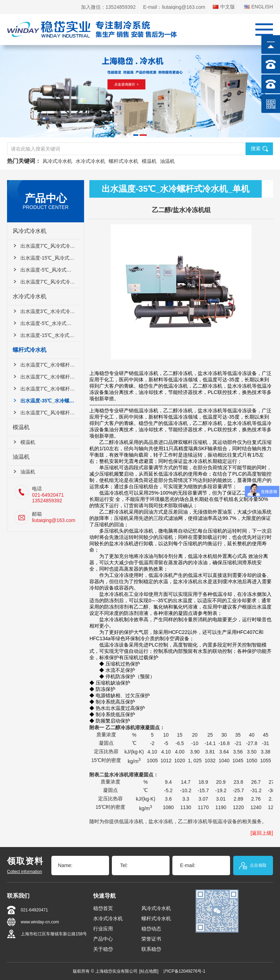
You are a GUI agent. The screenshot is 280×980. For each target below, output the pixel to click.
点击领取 (253, 866)
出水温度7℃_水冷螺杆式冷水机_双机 (46, 377)
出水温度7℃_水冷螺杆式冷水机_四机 (46, 389)
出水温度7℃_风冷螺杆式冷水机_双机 (46, 413)
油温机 (167, 161)
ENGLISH (259, 7)
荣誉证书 (151, 939)
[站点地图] (149, 971)
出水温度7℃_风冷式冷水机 (46, 246)
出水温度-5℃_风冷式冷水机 (46, 270)
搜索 (259, 149)
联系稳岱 (151, 949)
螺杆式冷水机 (123, 161)
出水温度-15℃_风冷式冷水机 (46, 258)
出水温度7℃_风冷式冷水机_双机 (46, 282)
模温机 (149, 161)
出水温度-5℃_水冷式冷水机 (46, 323)
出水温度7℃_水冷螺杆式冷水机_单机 (46, 365)
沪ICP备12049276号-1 (184, 971)
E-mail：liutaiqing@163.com (174, 7)
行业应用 (103, 929)
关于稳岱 (103, 949)
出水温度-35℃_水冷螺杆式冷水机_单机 (46, 401)
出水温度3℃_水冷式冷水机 (46, 311)
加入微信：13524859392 (108, 7)
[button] (136, 135)
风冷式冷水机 (57, 161)
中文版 (224, 7)
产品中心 (103, 939)
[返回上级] (262, 833)
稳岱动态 (151, 929)
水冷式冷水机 (90, 161)
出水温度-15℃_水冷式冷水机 (46, 335)
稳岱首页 (103, 908)
